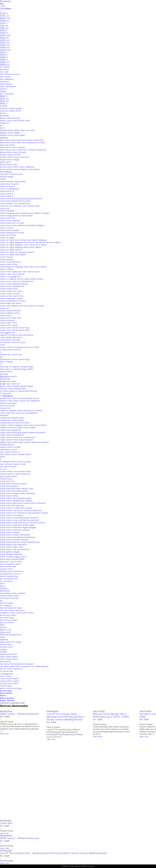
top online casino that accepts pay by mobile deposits (24, 666)
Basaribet (5, 116)
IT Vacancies (6, 393)
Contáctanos (142, 4)
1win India (4, 72)
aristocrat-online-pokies (11, 108)
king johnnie (5, 408)
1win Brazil (4, 69)
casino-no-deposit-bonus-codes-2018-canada (22, 279)
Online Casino (6, 479)
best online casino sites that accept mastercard (22, 140)
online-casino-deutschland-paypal (16, 498)
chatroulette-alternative (11, 337)
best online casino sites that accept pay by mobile (23, 143)
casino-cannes (7, 228)
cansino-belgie (7, 177)
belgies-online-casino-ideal (12, 135)
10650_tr (4, 57)
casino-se (4, 308)
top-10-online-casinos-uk (11, 669)
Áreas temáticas (100, 4)
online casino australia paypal (13, 484)
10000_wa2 (5, 18)
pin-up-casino (6, 581)
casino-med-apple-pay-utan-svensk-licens (20, 272)
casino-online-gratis (9, 289)
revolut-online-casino (10, 596)
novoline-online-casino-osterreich (15, 474)
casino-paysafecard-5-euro (13, 301)
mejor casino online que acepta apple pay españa (23, 432)
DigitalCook (78, 866)
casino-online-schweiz (10, 294)
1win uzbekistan (7, 79)
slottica (3, 627)
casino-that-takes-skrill (11, 318)
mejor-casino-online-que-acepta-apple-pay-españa (24, 442)
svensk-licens (6, 644)
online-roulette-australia (11, 554)
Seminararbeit (7, 603)
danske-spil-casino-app (11, 355)
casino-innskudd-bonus (11, 262)
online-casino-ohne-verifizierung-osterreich (20, 520)
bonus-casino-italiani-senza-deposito (17, 167)
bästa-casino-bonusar (10, 118)
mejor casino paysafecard (12, 435)
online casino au (7, 481)
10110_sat (4, 26)
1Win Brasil (5, 67)
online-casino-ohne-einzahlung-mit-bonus (19, 518)
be (1, 125)
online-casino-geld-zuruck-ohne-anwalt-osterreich (23, 503)
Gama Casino (6, 372)
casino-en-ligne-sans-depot (13, 255)
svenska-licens (7, 647)
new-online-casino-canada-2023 (15, 454)
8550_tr (4, 96)
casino (3, 179)
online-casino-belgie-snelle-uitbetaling (18, 493)
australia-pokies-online (10, 111)
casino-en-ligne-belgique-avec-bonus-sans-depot (23, 245)
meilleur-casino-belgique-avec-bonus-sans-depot (23, 425)
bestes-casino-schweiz (10, 155)
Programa (128, 4)
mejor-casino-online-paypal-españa (17, 440)
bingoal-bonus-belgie (10, 160)
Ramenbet (5, 591)
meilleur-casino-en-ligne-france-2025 (18, 428)
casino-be (5, 208)
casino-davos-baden (10, 230)
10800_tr (4, 60)
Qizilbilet (4, 588)
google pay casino (8, 381)
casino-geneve (7, 259)
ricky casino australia (9, 598)
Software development (11, 635)
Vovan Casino (6, 686)
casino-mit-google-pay (10, 277)
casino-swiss (6, 316)
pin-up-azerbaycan (9, 579)
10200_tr (4, 33)
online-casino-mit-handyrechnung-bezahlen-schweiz (24, 513)
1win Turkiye (5, 77)
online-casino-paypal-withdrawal (15, 535)
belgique (4, 138)
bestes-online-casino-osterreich (15, 157)
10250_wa (5, 40)
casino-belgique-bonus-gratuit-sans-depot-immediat (25, 213)
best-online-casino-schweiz (12, 147)
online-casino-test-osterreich (13, 545)
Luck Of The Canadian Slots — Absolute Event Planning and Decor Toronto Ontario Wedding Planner (112, 717)
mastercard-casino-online (12, 420)
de (1, 357)
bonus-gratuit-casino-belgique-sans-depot (20, 169)
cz (1, 352)
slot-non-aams (7, 623)
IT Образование (6, 396)
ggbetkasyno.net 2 (8, 376)
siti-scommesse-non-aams (12, 610)
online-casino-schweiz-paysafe (14, 540)
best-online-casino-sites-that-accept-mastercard (23, 150)
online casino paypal (9, 486)
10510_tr (4, 52)
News (2, 457)
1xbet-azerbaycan (8, 86)
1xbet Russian (6, 84)
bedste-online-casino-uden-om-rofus (17, 130)
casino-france (6, 257)
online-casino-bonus (9, 496)
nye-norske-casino (8, 476)
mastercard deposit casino (12, 418)
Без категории (6, 691)
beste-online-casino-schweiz (13, 152)
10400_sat (5, 45)
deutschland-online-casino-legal (15, 359)
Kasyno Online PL (8, 406)
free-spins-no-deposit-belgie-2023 (17, 369)
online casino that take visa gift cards (17, 489)
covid (2, 345)
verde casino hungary (10, 681)
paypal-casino (6, 569)
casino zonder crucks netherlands (15, 203)
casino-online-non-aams (11, 291)
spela (2, 637)
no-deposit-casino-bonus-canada (16, 462)
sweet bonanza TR (8, 654)
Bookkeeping (6, 172)
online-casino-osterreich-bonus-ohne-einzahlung (22, 523)
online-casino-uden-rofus (12, 547)
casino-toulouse (7, 320)
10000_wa (5, 16)
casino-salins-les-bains (11, 303)
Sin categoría (6, 605)
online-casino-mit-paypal (12, 515)
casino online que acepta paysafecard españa (21, 199)
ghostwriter (5, 379)
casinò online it (7, 196)
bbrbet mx (5, 123)
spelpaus (4, 640)
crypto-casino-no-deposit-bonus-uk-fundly (20, 347)
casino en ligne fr (8, 186)
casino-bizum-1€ (7, 218)
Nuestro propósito (81, 4)
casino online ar (7, 194)
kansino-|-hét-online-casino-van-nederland (20, 401)
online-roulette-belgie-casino (13, 557)
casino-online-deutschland (12, 286)
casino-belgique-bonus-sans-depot (16, 216)
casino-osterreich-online (11, 298)
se (1, 601)
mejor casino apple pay (11, 430)
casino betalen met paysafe (13, 182)
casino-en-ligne (7, 238)
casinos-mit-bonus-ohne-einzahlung (17, 335)
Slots (2, 625)
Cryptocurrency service (10, 350)
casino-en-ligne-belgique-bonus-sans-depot (21, 247)
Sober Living (5, 630)
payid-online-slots (8, 566)
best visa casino (7, 145)
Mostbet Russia (7, 445)
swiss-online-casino (9, 659)
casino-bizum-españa (10, 221)
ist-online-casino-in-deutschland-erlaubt (19, 391)
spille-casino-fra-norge (11, 642)
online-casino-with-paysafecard (15, 549)
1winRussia (5, 82)
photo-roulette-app (9, 576)
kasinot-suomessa (8, 403)
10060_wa (5, 21)
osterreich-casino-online (11, 562)
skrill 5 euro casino (8, 615)
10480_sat (5, 48)
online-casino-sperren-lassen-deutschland (20, 542)
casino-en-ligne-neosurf (11, 250)
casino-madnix (7, 269)
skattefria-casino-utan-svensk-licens (17, 613)
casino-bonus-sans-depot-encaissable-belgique (22, 225)
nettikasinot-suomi (8, 450)
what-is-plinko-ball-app (11, 688)
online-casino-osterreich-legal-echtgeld (18, 528)
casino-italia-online (9, 264)
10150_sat (4, 28)
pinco (2, 584)
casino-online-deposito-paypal (14, 284)
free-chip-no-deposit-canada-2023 (17, 367)
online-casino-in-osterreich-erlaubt (16, 508)
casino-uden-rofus (8, 323)
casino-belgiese (7, 211)
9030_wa (4, 99)
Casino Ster (6, 823)
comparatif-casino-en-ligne (13, 342)
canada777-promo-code (11, 174)
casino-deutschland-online (12, 233)
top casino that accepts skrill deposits (17, 664)
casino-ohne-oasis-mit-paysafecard (17, 281)
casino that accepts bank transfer (15, 201)
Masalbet (4, 415)
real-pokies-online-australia (13, 593)
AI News (4, 106)
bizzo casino (5, 162)
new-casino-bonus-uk (10, 452)
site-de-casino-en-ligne (11, 608)
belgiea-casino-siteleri (10, 133)
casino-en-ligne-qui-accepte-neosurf (17, 252)
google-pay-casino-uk (10, 384)
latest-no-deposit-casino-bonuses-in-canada (21, 411)
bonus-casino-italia (9, 164)
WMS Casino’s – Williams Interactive (66, 714)
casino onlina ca (7, 191)
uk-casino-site (6, 671)
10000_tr (4, 13)
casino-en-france (8, 235)
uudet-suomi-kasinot (10, 679)
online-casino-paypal (10, 532)
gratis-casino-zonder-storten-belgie (17, 386)
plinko (2, 586)
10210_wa (4, 38)
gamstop (4, 374)
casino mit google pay (10, 189)
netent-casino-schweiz (10, 447)
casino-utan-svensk (9, 325)
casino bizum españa (10, 184)
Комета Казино (6, 693)
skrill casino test (7, 618)
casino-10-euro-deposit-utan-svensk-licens (20, 206)
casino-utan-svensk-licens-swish (15, 330)
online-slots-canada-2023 (12, 559)
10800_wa (5, 62)
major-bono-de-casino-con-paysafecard (19, 413)
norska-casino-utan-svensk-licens (15, 471)
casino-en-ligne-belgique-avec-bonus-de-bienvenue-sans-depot (30, 242)
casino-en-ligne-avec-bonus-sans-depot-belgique (23, 240)
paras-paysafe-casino (10, 564)
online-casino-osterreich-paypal (15, 530)
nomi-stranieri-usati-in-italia (13, 464)
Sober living (5, 632)
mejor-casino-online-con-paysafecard (17, 437)
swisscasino (5, 662)
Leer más (51, 734)
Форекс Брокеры (7, 698)
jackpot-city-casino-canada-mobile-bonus (19, 398)
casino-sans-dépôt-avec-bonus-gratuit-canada (22, 306)
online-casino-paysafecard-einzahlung (18, 537)
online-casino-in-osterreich (12, 506)
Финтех (3, 696)
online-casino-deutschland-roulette (16, 501)
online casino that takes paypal (14, 491)
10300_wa (5, 43)
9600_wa (4, 101)
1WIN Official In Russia (10, 74)
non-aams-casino (8, 467)
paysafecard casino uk (10, 574)
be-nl (2, 128)
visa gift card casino (9, 683)
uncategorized (6, 674)
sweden (4, 652)
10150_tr (4, 30)
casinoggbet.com (8, 333)
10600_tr (4, 55)
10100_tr (4, 23)
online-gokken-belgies (10, 552)
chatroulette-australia (10, 340)
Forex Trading (6, 362)
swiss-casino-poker (9, 657)
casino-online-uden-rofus (12, 296)
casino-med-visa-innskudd (12, 274)
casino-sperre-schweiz (10, 311)
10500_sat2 (5, 50)
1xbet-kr (4, 89)
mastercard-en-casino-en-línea (15, 423)
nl (1, 459)
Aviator (3, 113)
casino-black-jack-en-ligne (12, 223)
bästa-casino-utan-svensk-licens (15, 121)
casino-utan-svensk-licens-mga (15, 328)
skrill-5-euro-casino (9, 620)
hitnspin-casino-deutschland (13, 389)
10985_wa (5, 65)
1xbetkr (3, 91)
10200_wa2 (5, 35)
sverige (3, 649)
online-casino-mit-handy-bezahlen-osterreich (21, 510)
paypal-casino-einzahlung (12, 571)
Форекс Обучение (7, 700)
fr (1, 364)
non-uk (3, 469)
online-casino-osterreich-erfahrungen (17, 525)
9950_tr (4, 104)
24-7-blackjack (7, 94)
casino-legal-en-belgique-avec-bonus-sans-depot (23, 267)
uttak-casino (6, 676)
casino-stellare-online (10, 313)
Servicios (116, 4)
